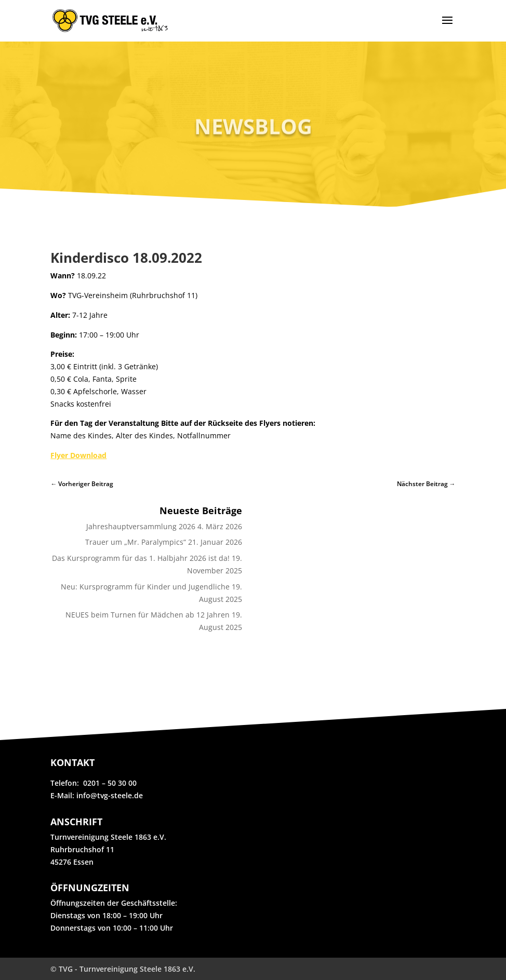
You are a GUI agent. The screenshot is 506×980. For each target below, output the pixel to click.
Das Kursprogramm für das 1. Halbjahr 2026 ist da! (141, 558)
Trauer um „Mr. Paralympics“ (136, 542)
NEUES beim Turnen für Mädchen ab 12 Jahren (148, 615)
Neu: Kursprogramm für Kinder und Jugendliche (145, 587)
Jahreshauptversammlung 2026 (141, 526)
